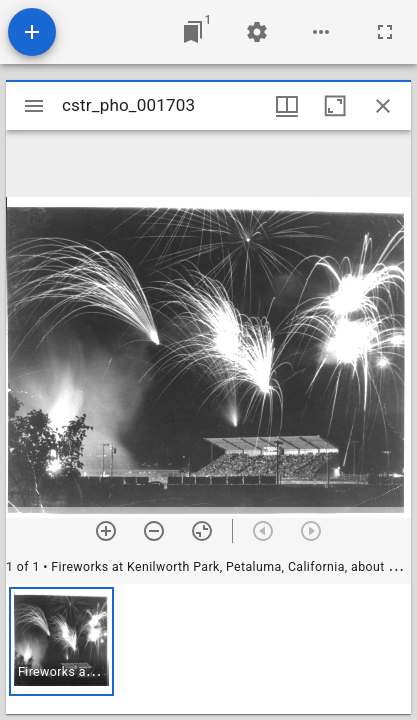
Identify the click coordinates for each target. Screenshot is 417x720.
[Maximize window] (335, 106)
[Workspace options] (321, 32)
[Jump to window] (193, 32)
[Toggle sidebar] (34, 106)
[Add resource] (32, 32)
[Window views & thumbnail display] (287, 106)
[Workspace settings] (257, 32)
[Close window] (383, 106)
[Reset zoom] (202, 531)
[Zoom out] (154, 531)
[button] (61, 641)
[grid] (208, 649)
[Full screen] (385, 32)
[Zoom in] (106, 531)
